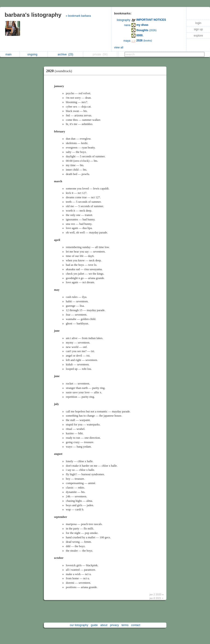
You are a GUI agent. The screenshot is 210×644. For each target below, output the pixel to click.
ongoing (34, 54)
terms (125, 625)
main (10, 54)
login (198, 23)
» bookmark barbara (78, 16)
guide (94, 625)
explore (198, 36)
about (104, 625)
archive (65, 54)
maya (127, 41)
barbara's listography (33, 15)
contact (136, 625)
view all (119, 47)
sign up (198, 29)
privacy (114, 625)
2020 (60, 71)
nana (127, 25)
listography (124, 20)
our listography (79, 625)
